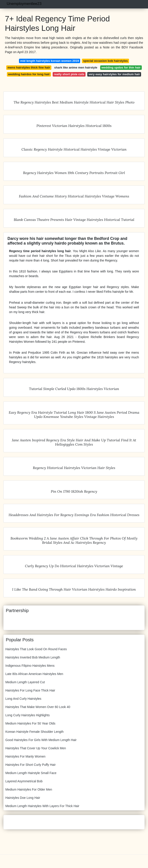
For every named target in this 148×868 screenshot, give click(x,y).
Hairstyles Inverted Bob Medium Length (33, 657)
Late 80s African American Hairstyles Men (34, 674)
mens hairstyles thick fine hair (29, 67)
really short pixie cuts (69, 74)
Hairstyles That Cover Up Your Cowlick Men (36, 748)
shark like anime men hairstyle (76, 67)
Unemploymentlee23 (24, 4)
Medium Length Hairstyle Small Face (31, 773)
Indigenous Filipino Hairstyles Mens (30, 666)
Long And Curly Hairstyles (23, 699)
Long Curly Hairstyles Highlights (27, 715)
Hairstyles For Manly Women (25, 756)
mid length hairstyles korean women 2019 (50, 61)
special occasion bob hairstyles (105, 61)
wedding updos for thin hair (121, 67)
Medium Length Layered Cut (25, 682)
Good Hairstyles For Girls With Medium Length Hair (41, 740)
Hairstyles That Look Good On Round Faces (36, 649)
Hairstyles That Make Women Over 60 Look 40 (38, 707)
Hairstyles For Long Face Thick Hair (30, 690)
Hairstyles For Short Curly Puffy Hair (30, 765)
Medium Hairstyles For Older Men (29, 789)
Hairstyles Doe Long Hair (23, 798)
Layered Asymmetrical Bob (24, 781)
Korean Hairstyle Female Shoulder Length (34, 732)
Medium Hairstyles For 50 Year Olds (30, 723)
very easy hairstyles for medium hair (114, 74)
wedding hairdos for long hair (29, 74)
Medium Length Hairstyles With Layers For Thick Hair (42, 806)
